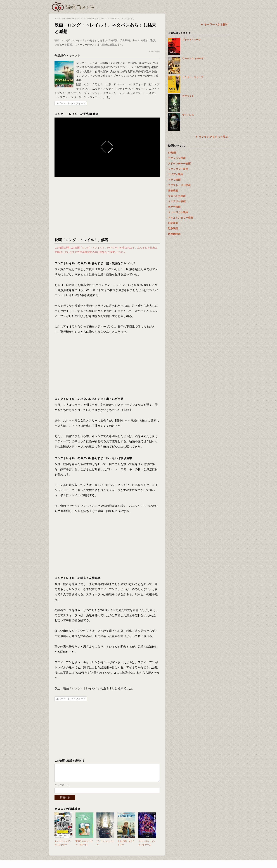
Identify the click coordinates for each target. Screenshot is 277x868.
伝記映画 (173, 223)
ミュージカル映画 (178, 212)
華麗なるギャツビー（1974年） (84, 847)
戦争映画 (173, 228)
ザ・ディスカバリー (105, 847)
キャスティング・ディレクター (63, 847)
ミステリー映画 (177, 201)
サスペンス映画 (177, 196)
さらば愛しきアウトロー (126, 847)
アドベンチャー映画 (179, 164)
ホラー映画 (174, 207)
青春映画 (173, 191)
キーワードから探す (216, 24)
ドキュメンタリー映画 (181, 218)
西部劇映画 (174, 234)
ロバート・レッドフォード (71, 103)
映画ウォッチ (73, 6)
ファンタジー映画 (178, 169)
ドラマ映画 (174, 180)
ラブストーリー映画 (179, 185)
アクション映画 (177, 158)
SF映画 (172, 153)
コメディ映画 (176, 174)
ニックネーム (62, 789)
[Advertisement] (107, 207)
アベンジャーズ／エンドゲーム (147, 847)
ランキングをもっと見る (213, 137)
